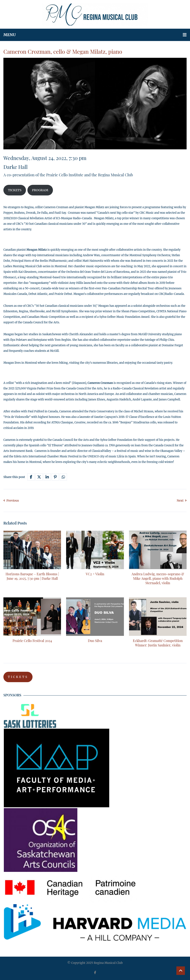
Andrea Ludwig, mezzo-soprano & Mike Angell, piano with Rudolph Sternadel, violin (158, 578)
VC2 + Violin (95, 574)
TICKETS (15, 190)
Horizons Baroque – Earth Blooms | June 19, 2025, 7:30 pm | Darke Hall (32, 576)
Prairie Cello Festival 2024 (32, 641)
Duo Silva (95, 641)
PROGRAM (40, 190)
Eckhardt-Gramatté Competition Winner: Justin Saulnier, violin (158, 643)
